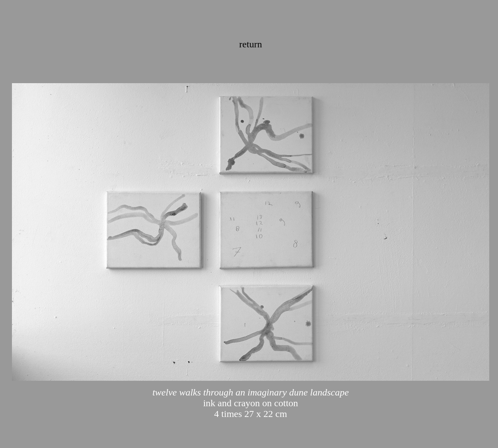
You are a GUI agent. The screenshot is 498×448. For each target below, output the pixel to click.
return (250, 44)
